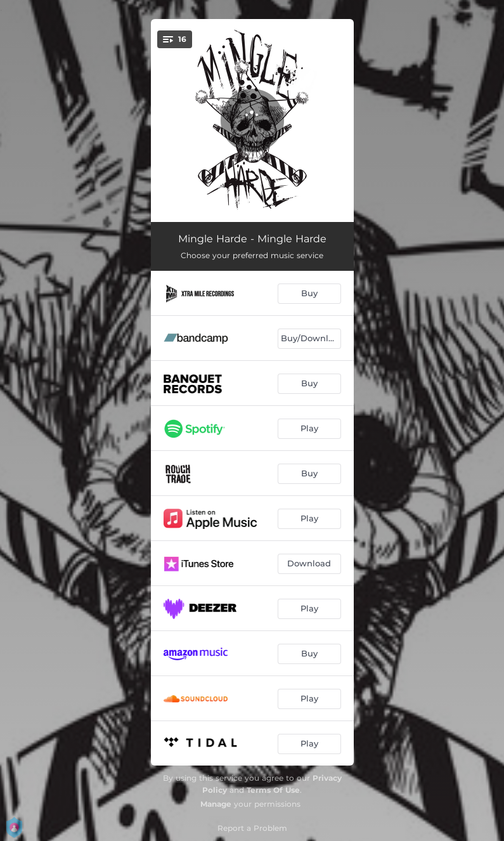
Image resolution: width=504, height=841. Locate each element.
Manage (216, 804)
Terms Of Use (273, 790)
